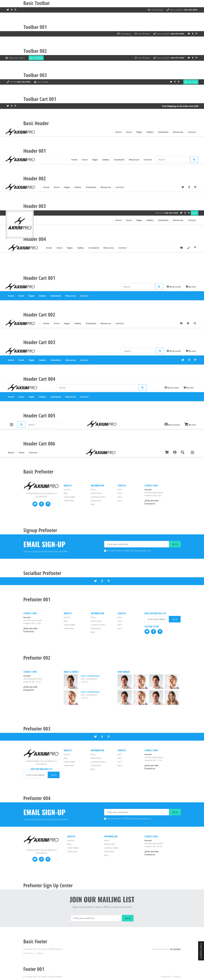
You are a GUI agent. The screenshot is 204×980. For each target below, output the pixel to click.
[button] (183, 453)
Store (129, 132)
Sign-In (22, 58)
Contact (192, 132)
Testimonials (69, 501)
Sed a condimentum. (89, 679)
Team (22, 453)
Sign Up (175, 544)
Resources (178, 132)
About (11, 453)
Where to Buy (96, 493)
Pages (139, 132)
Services (33, 453)
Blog (66, 493)
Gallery (150, 132)
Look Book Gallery (98, 497)
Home (118, 132)
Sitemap (40, 953)
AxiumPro (165, 949)
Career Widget (69, 497)
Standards (163, 132)
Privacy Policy (28, 953)
